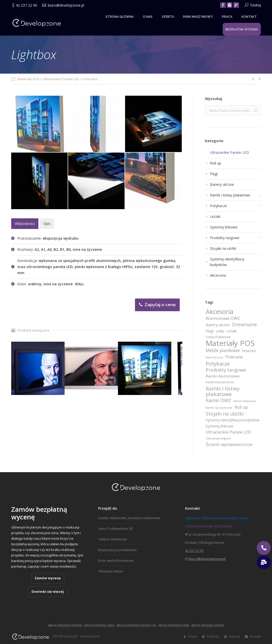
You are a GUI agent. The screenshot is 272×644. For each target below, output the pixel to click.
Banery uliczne (218, 325)
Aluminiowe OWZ (223, 318)
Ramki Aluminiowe (223, 376)
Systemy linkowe (220, 426)
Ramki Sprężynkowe (219, 408)
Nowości (249, 351)
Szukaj (255, 5)
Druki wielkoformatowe (116, 560)
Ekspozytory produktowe (117, 550)
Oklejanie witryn (111, 571)
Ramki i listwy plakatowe (223, 391)
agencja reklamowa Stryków (208, 625)
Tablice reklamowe (113, 539)
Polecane (90, 79)
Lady (220, 331)
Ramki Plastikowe (245, 401)
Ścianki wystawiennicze (229, 444)
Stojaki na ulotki (225, 414)
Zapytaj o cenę (157, 305)
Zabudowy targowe (218, 438)
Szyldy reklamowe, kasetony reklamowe (129, 518)
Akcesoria (220, 312)
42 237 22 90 (26, 5)
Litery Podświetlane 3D (116, 529)
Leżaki (231, 331)
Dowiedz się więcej (48, 592)
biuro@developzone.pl (66, 5)
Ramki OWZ (218, 400)
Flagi (210, 331)
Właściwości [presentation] (25, 224)
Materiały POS (28, 79)
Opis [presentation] (47, 224)
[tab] (25, 224)
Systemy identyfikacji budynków (232, 420)
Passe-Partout (214, 357)
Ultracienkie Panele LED (61, 79)
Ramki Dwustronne (220, 382)
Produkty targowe (226, 370)
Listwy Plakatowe (218, 337)
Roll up (241, 407)
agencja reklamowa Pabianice (65, 625)
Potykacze (218, 364)
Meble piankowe (223, 350)
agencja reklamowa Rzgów (174, 625)
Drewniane (245, 324)
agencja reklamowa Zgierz (99, 625)
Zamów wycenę (48, 578)
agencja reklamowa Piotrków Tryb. (137, 625)
